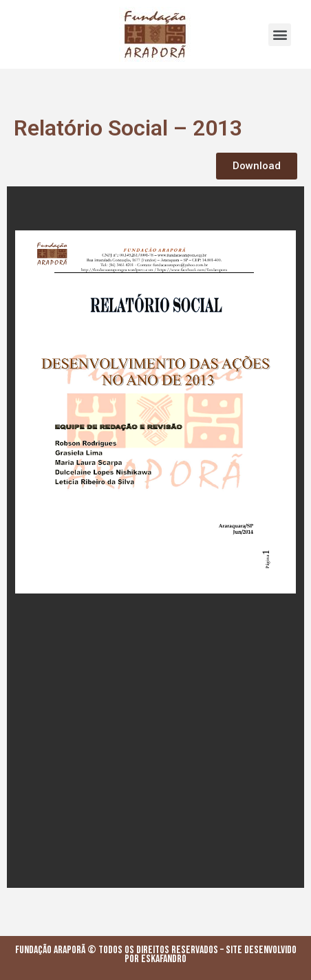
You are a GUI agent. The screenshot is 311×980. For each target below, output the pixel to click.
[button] (280, 35)
